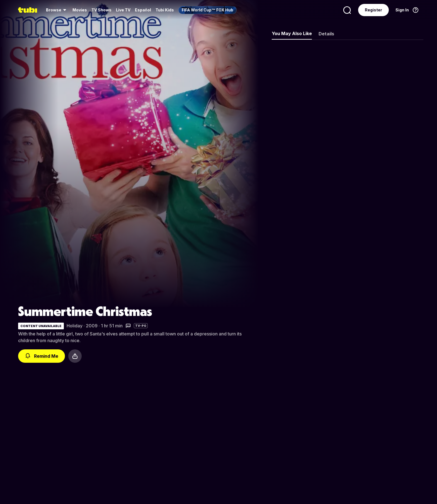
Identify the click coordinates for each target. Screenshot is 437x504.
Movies (80, 10)
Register (373, 10)
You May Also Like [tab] (292, 33)
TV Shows (101, 10)
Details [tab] (326, 34)
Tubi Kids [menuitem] (165, 10)
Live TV (123, 10)
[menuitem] (57, 10)
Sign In (402, 10)
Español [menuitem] (143, 10)
